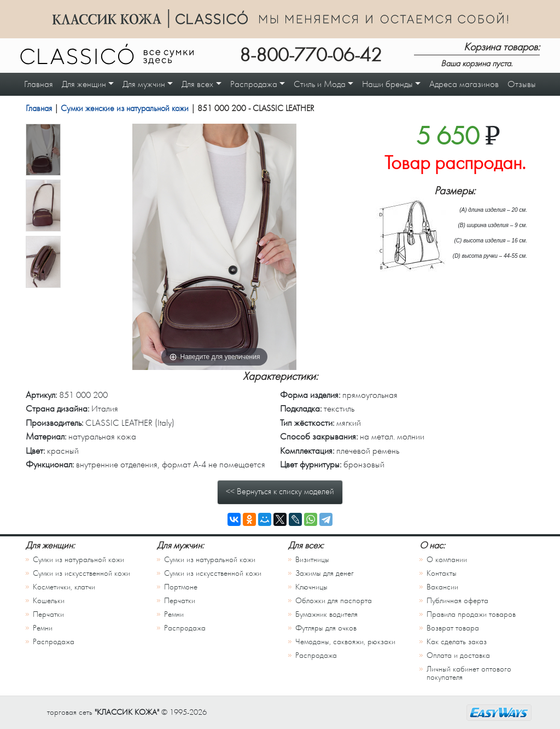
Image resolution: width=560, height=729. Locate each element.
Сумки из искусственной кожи (81, 573)
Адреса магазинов (464, 84)
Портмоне (181, 587)
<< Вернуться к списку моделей (280, 491)
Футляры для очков (326, 628)
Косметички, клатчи (64, 587)
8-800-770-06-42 (311, 55)
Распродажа (54, 642)
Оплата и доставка (458, 655)
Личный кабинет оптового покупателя (469, 673)
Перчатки (48, 614)
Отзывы (522, 84)
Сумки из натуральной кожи (78, 560)
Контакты (442, 573)
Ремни (43, 628)
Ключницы (311, 587)
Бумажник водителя (326, 614)
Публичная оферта (457, 601)
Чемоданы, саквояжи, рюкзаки (345, 642)
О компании (447, 560)
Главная (39, 84)
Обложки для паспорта (334, 601)
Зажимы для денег (325, 573)
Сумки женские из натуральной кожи (125, 108)
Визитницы (312, 560)
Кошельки (49, 601)
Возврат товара (453, 628)
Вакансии (442, 587)
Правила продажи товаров (471, 614)
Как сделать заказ (457, 642)
